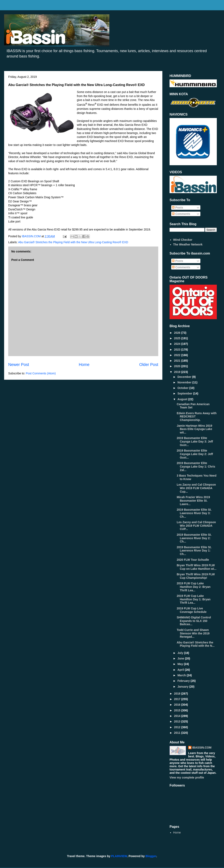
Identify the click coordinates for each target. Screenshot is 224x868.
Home (84, 365)
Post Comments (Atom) (41, 373)
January (183, 687)
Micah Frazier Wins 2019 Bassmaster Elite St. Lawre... (193, 501)
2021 (178, 361)
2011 (178, 733)
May (181, 664)
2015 (178, 710)
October (183, 388)
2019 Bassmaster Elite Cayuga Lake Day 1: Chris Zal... (196, 467)
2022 (178, 355)
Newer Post (19, 365)
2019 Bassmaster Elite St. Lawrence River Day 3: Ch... (194, 513)
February (184, 681)
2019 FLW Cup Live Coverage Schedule (192, 610)
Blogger (151, 856)
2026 (178, 333)
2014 (178, 716)
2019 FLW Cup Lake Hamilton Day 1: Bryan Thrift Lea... (194, 599)
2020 (178, 366)
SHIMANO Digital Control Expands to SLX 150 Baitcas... (194, 621)
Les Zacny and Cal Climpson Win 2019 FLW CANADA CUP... (196, 526)
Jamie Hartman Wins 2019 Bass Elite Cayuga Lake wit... (195, 429)
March (182, 675)
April (181, 670)
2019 (178, 372)
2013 (178, 721)
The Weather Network (188, 244)
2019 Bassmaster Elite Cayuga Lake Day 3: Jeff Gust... (195, 441)
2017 (178, 699)
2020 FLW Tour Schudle (193, 560)
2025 (178, 338)
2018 (178, 694)
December (185, 377)
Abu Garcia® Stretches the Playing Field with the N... (196, 644)
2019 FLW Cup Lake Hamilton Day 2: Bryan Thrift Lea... (194, 587)
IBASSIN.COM (32, 236)
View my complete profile (187, 777)
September (185, 393)
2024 (178, 344)
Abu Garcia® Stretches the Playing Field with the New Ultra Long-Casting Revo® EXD (73, 242)
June (181, 658)
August (183, 399)
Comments (181, 214)
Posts (178, 208)
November (185, 382)
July (181, 653)
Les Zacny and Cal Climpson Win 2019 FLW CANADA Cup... (196, 488)
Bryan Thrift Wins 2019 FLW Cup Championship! (196, 576)
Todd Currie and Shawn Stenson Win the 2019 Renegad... (193, 633)
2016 (178, 705)
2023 (178, 350)
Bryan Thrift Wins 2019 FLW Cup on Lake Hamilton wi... (197, 567)
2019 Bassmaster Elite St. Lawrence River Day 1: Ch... (194, 551)
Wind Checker (183, 240)
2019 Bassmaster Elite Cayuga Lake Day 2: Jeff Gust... (195, 454)
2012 (178, 727)
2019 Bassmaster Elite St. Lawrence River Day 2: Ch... (194, 538)
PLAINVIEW (119, 856)
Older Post (149, 365)
